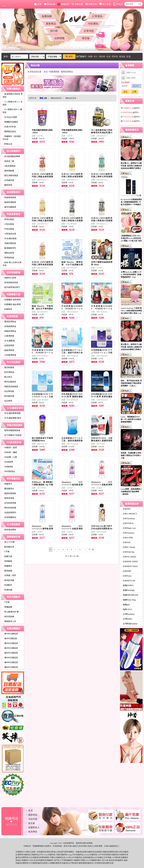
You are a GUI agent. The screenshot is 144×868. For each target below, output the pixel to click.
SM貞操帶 (8, 462)
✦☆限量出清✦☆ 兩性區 (12, 111)
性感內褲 (7, 590)
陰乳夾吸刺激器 (10, 176)
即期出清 (7, 144)
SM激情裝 (8, 467)
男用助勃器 (8, 258)
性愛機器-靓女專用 (12, 304)
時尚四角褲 (8, 617)
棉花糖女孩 (8, 547)
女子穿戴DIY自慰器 (12, 435)
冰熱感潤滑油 (9, 326)
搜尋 (69, 57)
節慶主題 (7, 556)
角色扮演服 (8, 580)
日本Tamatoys (128, 533)
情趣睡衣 (7, 566)
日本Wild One (128, 552)
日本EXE (126, 542)
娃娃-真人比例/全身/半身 (12, 264)
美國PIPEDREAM (130, 595)
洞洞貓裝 (7, 561)
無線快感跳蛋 (9, 202)
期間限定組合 (9, 132)
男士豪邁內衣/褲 (11, 612)
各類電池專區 (9, 530)
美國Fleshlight (128, 590)
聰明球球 (7, 185)
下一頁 (91, 549)
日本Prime (126, 576)
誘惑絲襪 (7, 571)
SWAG (88, 860)
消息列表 (33, 819)
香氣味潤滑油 (9, 331)
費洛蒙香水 (8, 489)
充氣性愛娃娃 (9, 243)
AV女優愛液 (9, 341)
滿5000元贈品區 (10, 658)
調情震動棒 (8, 171)
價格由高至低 (71, 98)
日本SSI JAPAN (129, 557)
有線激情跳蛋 (9, 197)
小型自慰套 (8, 224)
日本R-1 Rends (128, 547)
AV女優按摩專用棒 (12, 413)
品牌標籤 (59, 38)
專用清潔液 (8, 498)
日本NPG (126, 509)
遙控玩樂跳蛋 (9, 207)
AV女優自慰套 (10, 239)
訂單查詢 (97, 16)
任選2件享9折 (9, 127)
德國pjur (126, 605)
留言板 (86, 38)
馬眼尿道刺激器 (10, 387)
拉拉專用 (7, 401)
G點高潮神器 (9, 166)
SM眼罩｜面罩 (10, 448)
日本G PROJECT (129, 514)
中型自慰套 (8, 229)
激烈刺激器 (8, 367)
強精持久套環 (9, 278)
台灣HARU (127, 619)
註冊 (134, 92)
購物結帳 (49, 4)
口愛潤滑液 (8, 336)
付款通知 (93, 24)
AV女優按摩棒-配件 (12, 418)
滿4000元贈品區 (10, 653)
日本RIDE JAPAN (129, 562)
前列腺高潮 (8, 396)
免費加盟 (77, 4)
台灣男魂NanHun (129, 624)
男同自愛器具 (9, 382)
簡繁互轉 (91, 4)
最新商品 (51, 24)
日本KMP (126, 571)
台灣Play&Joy (128, 614)
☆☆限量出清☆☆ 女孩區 (13, 103)
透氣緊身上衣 (9, 621)
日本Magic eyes (128, 528)
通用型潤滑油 (9, 322)
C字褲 (6, 552)
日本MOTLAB (128, 581)
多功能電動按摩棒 (11, 156)
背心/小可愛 (9, 542)
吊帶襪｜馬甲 (9, 576)
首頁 (38, 4)
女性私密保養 (9, 503)
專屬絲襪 (7, 607)
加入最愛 (105, 4)
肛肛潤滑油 (8, 372)
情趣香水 (7, 484)
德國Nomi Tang (128, 600)
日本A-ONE (127, 538)
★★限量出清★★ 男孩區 (13, 95)
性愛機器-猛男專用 (12, 300)
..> (85, 549)
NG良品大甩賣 (10, 117)
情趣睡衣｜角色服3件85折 (12, 138)
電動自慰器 (8, 253)
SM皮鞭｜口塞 (10, 457)
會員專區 (33, 832)
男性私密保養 (9, 508)
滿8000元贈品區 (10, 667)
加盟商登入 (34, 827)
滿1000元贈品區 (10, 634)
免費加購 (47, 16)
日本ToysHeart (128, 519)
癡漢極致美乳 (9, 248)
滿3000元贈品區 (10, 648)
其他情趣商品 (9, 517)
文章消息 (89, 31)
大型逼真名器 (9, 234)
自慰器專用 (8, 345)
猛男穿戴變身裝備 (11, 430)
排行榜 (54, 31)
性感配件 (7, 585)
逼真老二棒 (8, 161)
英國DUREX (127, 585)
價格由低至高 (56, 98)
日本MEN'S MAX (129, 566)
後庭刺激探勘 (9, 493)
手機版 (118, 4)
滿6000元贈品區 (10, 662)
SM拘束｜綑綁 (10, 452)
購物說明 (63, 4)
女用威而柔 (8, 180)
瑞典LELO (126, 609)
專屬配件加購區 (10, 122)
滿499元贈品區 (10, 638)
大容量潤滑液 (9, 355)
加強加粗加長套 (10, 283)
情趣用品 (79, 852)
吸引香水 (7, 377)
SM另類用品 (9, 471)
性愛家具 (7, 309)
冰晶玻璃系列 (9, 513)
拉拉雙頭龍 (8, 391)
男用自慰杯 (8, 219)
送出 (126, 92)
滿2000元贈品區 (10, 643)
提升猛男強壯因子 (11, 287)
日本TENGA (127, 523)
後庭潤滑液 (8, 350)
